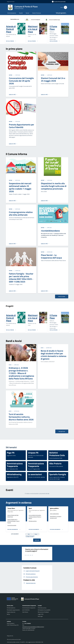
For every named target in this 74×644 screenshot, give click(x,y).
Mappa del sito (10, 636)
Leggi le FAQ (41, 614)
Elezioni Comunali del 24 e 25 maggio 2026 (53, 79)
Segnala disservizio (11, 612)
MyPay (8, 614)
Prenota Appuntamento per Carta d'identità (21, 126)
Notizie (11, 75)
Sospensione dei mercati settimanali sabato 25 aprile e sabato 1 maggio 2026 (20, 187)
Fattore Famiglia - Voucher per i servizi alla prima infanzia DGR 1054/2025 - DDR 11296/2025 (21, 278)
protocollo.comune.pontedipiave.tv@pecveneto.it (33, 627)
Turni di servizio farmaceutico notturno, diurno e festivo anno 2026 (21, 417)
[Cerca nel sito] (65, 7)
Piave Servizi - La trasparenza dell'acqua (51, 256)
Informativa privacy (42, 608)
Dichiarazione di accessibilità (44, 610)
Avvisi (10, 365)
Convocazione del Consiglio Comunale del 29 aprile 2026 (21, 81)
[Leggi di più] (13, 95)
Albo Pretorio (25, 612)
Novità (21, 13)
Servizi (27, 13)
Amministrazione (12, 13)
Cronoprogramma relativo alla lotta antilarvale (21, 213)
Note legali (40, 616)
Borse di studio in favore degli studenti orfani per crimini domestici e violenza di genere (54, 355)
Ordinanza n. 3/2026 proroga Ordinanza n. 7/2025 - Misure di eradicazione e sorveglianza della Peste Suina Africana (21, 373)
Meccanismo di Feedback (43, 612)
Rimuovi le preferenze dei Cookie (14, 639)
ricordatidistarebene (50, 231)
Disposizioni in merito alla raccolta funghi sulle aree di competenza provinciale (54, 186)
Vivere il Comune (37, 13)
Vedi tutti (37, 540)
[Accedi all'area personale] (59, 2)
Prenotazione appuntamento (13, 610)
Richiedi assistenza (11, 608)
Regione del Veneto (11, 2)
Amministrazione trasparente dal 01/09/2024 (29, 609)
